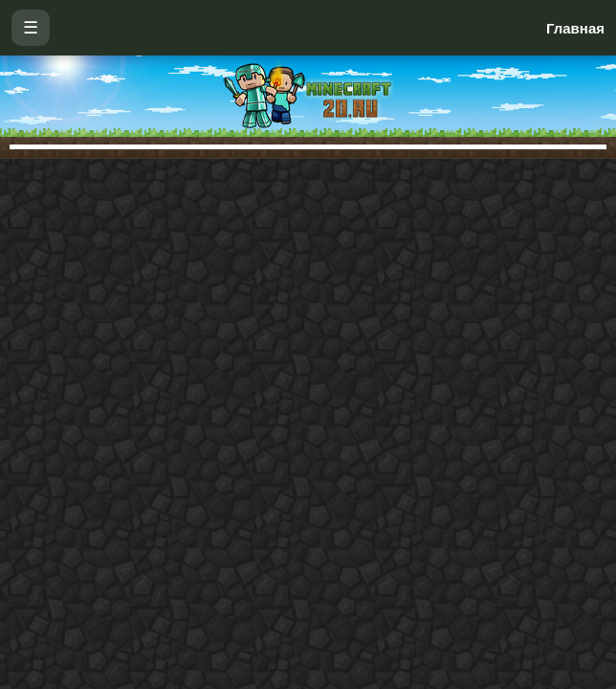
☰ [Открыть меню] (31, 28)
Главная (575, 28)
